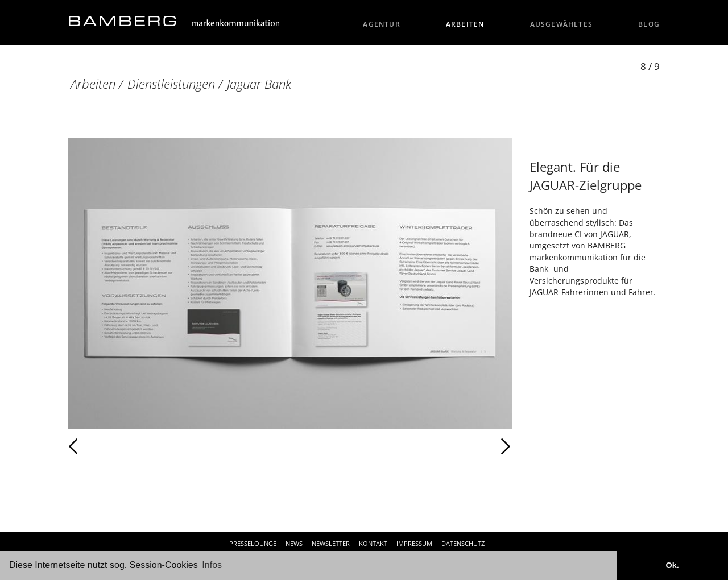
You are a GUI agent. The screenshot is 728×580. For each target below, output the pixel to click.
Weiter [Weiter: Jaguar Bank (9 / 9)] (401, 446)
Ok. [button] (672, 565)
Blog (649, 24)
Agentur (382, 24)
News (294, 543)
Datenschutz (463, 543)
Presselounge (253, 543)
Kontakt (373, 543)
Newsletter (331, 543)
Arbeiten (465, 24)
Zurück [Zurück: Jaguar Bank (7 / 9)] (98, 446)
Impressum (414, 543)
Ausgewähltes (562, 24)
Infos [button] (212, 565)
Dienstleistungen (171, 84)
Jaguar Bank (259, 84)
